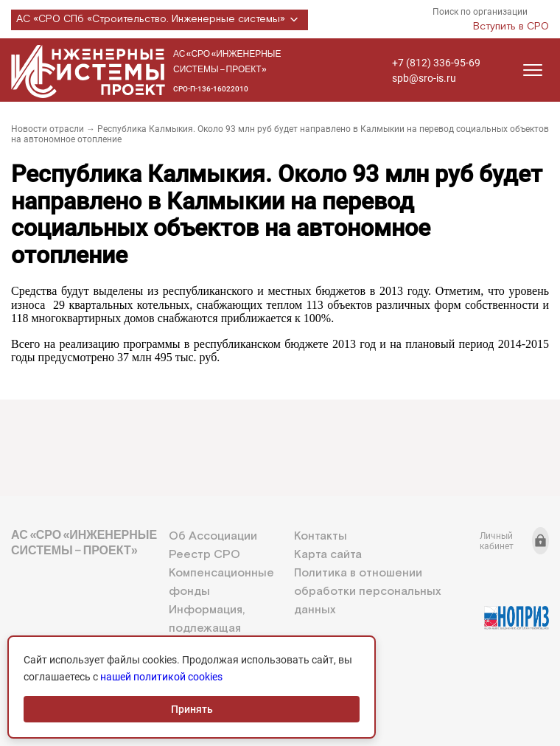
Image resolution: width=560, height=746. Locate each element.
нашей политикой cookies (161, 677)
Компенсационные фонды (221, 582)
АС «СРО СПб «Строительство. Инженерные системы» (160, 20)
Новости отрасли (48, 129)
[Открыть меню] (533, 70)
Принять (192, 709)
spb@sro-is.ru (424, 78)
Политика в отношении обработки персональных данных (367, 592)
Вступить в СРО (511, 27)
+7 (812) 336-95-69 (436, 63)
